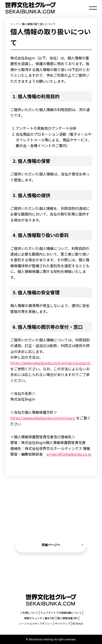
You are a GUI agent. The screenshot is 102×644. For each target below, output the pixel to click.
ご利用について (29, 613)
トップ (14, 24)
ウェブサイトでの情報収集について (61, 613)
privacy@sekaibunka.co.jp (69, 454)
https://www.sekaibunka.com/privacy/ (43, 418)
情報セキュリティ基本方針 (40, 618)
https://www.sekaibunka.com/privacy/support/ (50, 363)
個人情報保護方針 (67, 618)
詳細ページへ (51, 545)
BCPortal (78, 623)
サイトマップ (62, 623)
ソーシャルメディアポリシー (36, 623)
